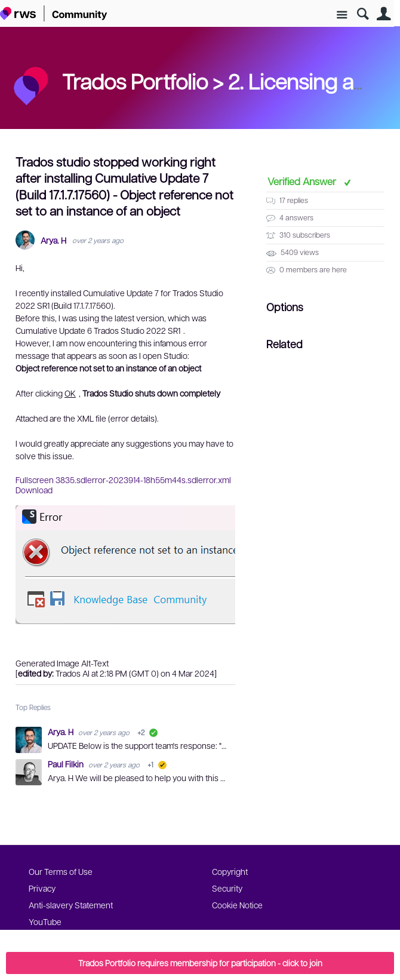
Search (363, 14)
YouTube (45, 921)
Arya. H (53, 240)
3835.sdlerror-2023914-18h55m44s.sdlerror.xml (143, 480)
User (384, 14)
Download (34, 490)
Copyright (230, 871)
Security (227, 888)
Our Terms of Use (61, 871)
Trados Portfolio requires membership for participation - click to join (200, 963)
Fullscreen (35, 480)
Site (342, 15)
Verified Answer (303, 181)
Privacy (42, 888)
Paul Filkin (67, 764)
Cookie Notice (237, 905)
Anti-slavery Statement (71, 905)
